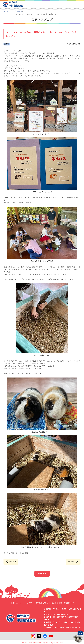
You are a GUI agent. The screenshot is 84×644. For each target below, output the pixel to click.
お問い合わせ (15, 603)
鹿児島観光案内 (42, 603)
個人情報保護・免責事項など (64, 603)
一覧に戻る (42, 574)
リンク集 (28, 603)
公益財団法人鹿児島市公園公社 (68, 628)
